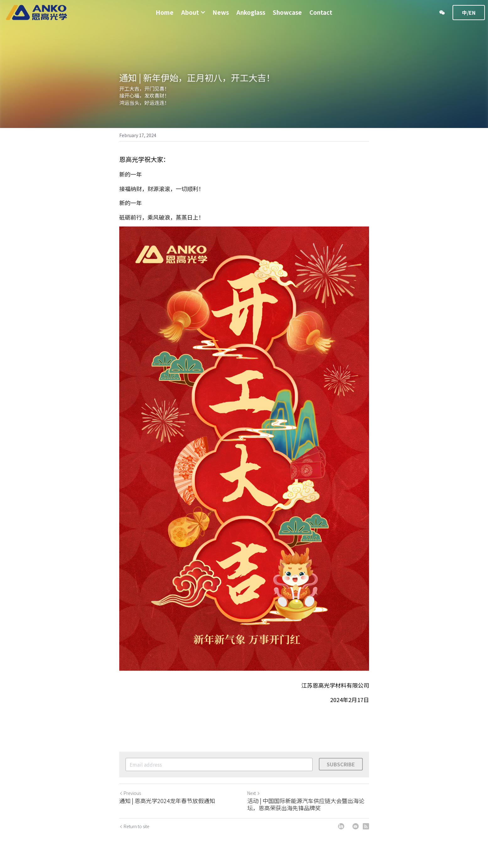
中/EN (469, 13)
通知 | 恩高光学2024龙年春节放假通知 (167, 804)
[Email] (356, 830)
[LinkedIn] (341, 830)
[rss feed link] (366, 830)
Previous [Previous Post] (130, 797)
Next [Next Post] (254, 797)
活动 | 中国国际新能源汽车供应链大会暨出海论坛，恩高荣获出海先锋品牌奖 (306, 808)
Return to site (134, 830)
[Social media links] (442, 13)
